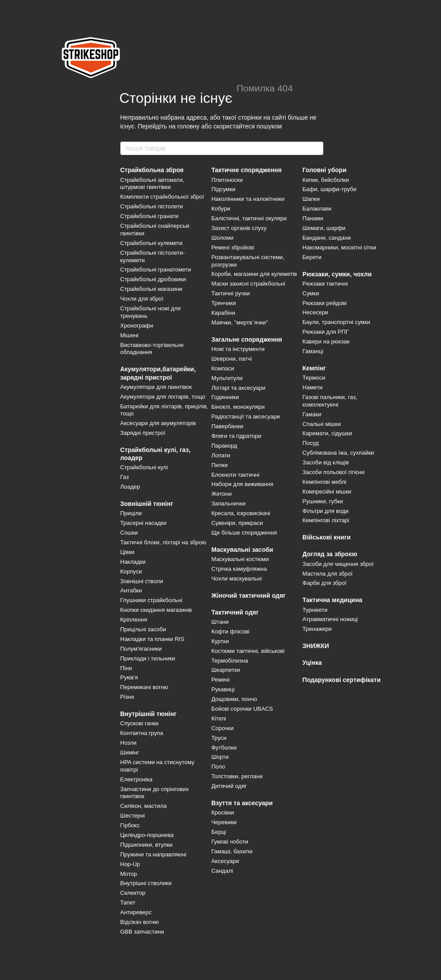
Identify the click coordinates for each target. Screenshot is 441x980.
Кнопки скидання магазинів (156, 610)
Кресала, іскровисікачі (241, 513)
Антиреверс (136, 912)
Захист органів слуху (239, 228)
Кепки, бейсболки (326, 180)
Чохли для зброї (142, 299)
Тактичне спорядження (247, 170)
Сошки (129, 533)
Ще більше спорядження (244, 533)
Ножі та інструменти (238, 349)
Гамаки (312, 414)
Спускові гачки (140, 723)
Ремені (220, 680)
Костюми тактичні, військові (248, 651)
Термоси (314, 378)
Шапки (311, 199)
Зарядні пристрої (143, 433)
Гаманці (313, 351)
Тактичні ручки (230, 293)
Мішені (129, 335)
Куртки (220, 641)
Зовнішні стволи (142, 581)
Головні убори (325, 170)
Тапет (128, 903)
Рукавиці (223, 689)
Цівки (127, 552)
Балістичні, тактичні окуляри (249, 218)
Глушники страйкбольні (151, 600)
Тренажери (317, 629)
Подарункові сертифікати (342, 680)
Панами (313, 218)
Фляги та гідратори (236, 436)
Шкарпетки (226, 670)
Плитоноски (227, 180)
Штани (220, 622)
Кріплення (134, 620)
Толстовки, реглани (237, 776)
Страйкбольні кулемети (151, 243)
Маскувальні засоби (242, 550)
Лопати (221, 455)
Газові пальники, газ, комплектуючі (330, 401)
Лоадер (130, 487)
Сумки (311, 293)
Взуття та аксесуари (242, 803)
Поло (218, 767)
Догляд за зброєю (330, 554)
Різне (127, 697)
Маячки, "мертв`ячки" (239, 322)
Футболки (224, 748)
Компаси (223, 368)
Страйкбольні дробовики (153, 279)
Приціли (131, 513)
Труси (219, 738)
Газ (125, 477)
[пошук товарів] (316, 148)
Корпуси (131, 571)
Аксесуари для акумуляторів (158, 423)
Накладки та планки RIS (152, 639)
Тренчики (224, 303)
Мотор (129, 874)
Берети (312, 257)
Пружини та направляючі (153, 854)
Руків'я (129, 677)
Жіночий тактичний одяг (249, 596)
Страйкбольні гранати (149, 216)
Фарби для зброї (325, 583)
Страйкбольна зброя (152, 170)
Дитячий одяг (229, 786)
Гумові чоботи (230, 842)
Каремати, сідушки (327, 433)
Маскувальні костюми (240, 559)
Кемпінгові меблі (324, 482)
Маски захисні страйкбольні (248, 284)
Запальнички (228, 503)
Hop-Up (130, 864)
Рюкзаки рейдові (325, 303)
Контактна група (142, 733)
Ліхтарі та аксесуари (238, 388)
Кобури (221, 209)
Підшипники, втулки (147, 845)
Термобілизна (230, 661)
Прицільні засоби (143, 629)
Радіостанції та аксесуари (245, 416)
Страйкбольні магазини (151, 289)
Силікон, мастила (144, 806)
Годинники (225, 397)
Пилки (219, 465)
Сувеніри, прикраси (237, 523)
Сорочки (222, 728)
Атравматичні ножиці (330, 619)
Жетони (221, 494)
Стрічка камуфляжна (239, 569)
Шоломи (222, 238)
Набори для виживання (242, 484)
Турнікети (315, 610)
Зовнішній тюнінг (147, 504)
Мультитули (227, 378)
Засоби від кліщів (326, 462)
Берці (219, 832)
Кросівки (222, 812)
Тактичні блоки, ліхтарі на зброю (163, 542)
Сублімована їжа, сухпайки (338, 453)
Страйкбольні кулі (144, 467)
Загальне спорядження (247, 339)
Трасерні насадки (144, 523)
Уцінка (312, 663)
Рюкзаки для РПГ (326, 332)
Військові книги (327, 537)
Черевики (224, 822)
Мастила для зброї (328, 574)
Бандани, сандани (327, 238)
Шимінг (130, 752)
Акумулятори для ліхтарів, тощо (163, 397)
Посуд (311, 443)
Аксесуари (225, 861)
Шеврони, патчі (232, 359)
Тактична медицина (333, 600)
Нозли (129, 743)
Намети (313, 387)
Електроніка (136, 779)
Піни (126, 668)
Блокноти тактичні (235, 475)
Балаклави (317, 209)
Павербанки (227, 426)
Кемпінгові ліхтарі (326, 520)
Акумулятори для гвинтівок (156, 387)
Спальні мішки (322, 424)
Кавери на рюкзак (326, 341)
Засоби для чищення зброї (338, 564)
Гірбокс (130, 825)
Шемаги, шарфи (324, 228)
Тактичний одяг (235, 612)
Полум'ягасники (141, 649)
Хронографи (137, 326)
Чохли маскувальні (236, 579)
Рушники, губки (323, 501)
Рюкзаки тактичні (325, 284)
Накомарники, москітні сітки (339, 247)
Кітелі (219, 718)
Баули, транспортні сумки (336, 322)
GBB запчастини (142, 932)
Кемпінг (314, 368)
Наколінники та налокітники (248, 199)
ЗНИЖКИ (316, 646)
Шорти (220, 757)
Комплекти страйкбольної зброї (162, 197)
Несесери (316, 312)
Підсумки (223, 189)
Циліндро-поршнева (147, 835)
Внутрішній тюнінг (149, 714)
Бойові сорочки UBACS (242, 709)
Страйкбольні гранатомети (156, 269)
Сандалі (222, 871)
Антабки (131, 590)
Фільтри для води (326, 511)
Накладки (133, 562)
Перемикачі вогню (144, 687)
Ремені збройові (233, 247)
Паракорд (224, 446)
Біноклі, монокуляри (238, 407)
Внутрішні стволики (146, 883)
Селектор (133, 893)
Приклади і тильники (148, 658)
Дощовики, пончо (234, 699)
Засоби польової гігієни (333, 472)
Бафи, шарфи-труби (330, 189)
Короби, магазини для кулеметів (254, 274)
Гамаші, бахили (232, 851)
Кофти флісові (230, 631)
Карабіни (223, 313)
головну (189, 126)
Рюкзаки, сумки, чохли (337, 274)
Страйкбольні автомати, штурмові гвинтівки (152, 184)
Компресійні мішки (327, 492)
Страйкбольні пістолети (152, 206)
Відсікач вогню (140, 922)
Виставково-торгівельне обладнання (152, 349)
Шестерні (133, 816)
